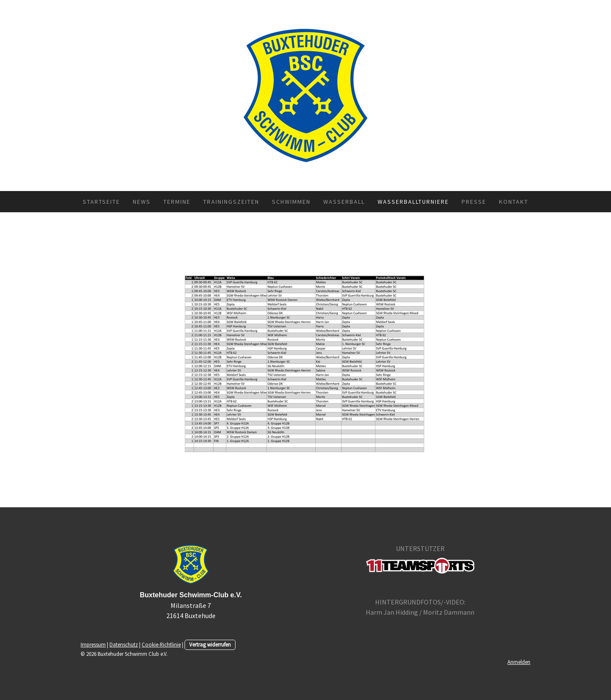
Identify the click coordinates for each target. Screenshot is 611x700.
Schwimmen (291, 202)
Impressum (93, 644)
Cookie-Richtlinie (161, 644)
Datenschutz (124, 644)
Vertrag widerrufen (210, 644)
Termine (177, 202)
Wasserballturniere (413, 202)
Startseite (101, 202)
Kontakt (514, 202)
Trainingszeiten (231, 202)
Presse (474, 202)
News (142, 202)
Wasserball (344, 202)
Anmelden (519, 662)
